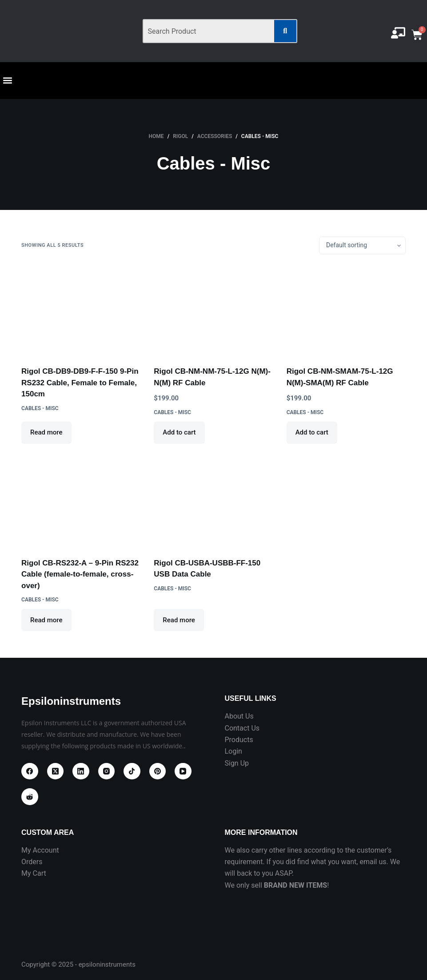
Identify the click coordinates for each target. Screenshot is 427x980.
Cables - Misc (40, 408)
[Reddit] (30, 797)
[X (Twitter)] (56, 771)
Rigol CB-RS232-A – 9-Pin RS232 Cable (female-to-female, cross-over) (80, 574)
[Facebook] (30, 771)
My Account (40, 850)
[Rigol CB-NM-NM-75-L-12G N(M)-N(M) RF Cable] (213, 310)
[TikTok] (132, 771)
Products (239, 740)
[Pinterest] (158, 771)
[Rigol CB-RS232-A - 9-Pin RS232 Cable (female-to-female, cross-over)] (81, 502)
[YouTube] (183, 771)
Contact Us (242, 728)
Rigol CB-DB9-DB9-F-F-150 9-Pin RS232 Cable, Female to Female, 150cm (80, 383)
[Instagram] (107, 771)
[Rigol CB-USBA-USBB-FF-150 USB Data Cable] (213, 502)
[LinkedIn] (81, 771)
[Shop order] (362, 245)
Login (233, 751)
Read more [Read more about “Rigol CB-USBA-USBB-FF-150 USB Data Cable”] (179, 620)
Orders (32, 862)
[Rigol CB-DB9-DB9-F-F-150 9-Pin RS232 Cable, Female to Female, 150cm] (81, 310)
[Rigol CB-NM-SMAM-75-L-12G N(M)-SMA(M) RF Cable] (346, 310)
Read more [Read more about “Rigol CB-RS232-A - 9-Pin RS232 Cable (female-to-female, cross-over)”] (46, 620)
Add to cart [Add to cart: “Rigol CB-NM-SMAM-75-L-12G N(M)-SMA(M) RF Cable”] (312, 432)
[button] (7, 80)
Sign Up (237, 763)
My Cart (34, 873)
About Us (239, 716)
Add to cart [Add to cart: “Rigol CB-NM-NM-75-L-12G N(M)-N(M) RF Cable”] (179, 432)
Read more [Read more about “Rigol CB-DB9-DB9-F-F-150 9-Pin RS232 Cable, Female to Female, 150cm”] (46, 432)
